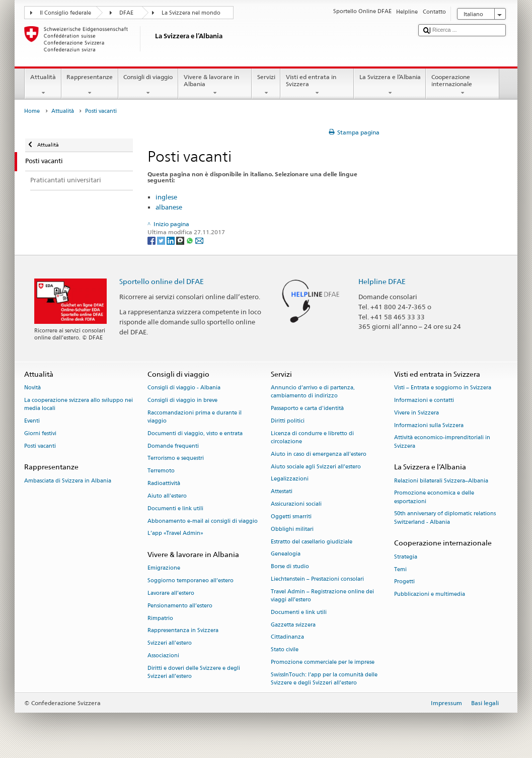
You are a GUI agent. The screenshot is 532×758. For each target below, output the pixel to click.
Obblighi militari (292, 529)
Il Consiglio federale (65, 13)
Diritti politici (288, 421)
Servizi (266, 85)
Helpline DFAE (382, 281)
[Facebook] (152, 240)
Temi (400, 569)
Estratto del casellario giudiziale (312, 542)
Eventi (32, 421)
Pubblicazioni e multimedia (430, 595)
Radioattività (164, 483)
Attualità (43, 85)
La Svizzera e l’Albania (390, 85)
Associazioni (163, 656)
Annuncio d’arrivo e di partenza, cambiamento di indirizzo (313, 392)
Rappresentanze (90, 85)
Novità (32, 388)
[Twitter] (162, 240)
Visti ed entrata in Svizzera (317, 85)
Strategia (406, 557)
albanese (169, 207)
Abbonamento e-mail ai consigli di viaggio (203, 521)
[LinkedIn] (171, 240)
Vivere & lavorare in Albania (215, 85)
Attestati (282, 492)
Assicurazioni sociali (296, 504)
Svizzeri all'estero (170, 643)
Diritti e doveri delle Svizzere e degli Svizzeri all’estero (194, 672)
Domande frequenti (173, 446)
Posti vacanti (40, 446)
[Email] (199, 240)
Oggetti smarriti (291, 516)
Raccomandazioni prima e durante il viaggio (195, 417)
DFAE (126, 13)
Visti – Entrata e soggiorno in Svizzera (443, 388)
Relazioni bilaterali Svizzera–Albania (441, 481)
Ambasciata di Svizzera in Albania (68, 481)
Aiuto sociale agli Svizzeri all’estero (316, 467)
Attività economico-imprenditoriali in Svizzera (442, 442)
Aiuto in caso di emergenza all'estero (319, 454)
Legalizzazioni (290, 479)
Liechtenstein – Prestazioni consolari (317, 579)
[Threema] (181, 240)
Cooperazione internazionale (463, 85)
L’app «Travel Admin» (175, 534)
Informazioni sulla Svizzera (429, 425)
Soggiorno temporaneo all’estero (191, 581)
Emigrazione (164, 568)
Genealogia (286, 554)
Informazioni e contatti (424, 400)
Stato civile (285, 650)
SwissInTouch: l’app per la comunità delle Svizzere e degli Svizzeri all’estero (324, 679)
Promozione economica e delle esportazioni (434, 497)
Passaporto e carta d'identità (307, 409)
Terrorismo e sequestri (176, 459)
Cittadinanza (287, 637)
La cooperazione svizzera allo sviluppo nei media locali (79, 404)
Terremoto (161, 471)
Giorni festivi (40, 433)
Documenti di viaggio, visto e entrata (195, 433)
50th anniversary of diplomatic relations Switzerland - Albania (445, 518)
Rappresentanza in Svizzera (183, 631)
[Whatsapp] (191, 240)
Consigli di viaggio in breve (182, 400)
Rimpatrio (160, 618)
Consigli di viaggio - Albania (184, 388)
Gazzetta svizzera (293, 625)
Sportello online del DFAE (162, 281)
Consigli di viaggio (148, 85)
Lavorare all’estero (171, 593)
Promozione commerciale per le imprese (323, 662)
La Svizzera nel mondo (191, 13)
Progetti (404, 582)
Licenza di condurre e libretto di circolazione (312, 437)
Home (32, 111)
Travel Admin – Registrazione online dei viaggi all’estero (322, 596)
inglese (166, 197)
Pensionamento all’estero (180, 606)
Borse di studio (290, 567)
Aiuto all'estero (167, 496)
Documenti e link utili (175, 508)
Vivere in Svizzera (416, 413)
